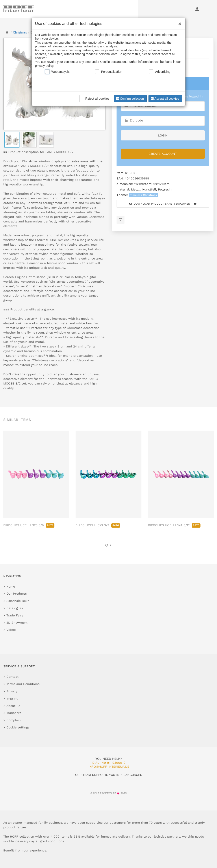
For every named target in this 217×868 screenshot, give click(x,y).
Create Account (163, 154)
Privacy (12, 691)
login (163, 135)
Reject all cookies (95, 99)
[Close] (179, 22)
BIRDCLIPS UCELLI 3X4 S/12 (174, 525)
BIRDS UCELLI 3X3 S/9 (98, 525)
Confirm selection (130, 99)
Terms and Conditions (23, 684)
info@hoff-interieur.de (109, 767)
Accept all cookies (165, 99)
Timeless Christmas (143, 195)
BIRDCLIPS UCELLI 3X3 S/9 (29, 525)
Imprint (12, 698)
